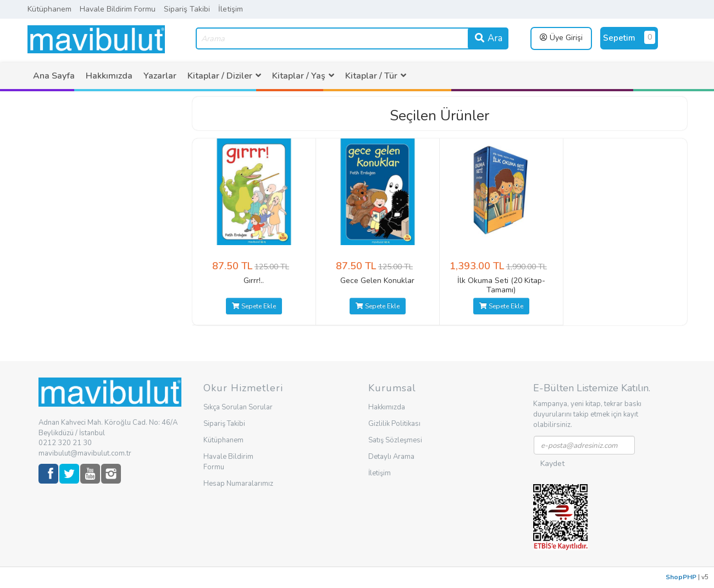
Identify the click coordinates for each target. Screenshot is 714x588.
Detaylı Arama (391, 457)
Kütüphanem (49, 9)
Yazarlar (160, 76)
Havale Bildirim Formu (118, 9)
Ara (488, 38)
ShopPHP (681, 577)
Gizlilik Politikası (394, 424)
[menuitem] (54, 76)
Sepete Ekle (254, 306)
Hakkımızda (109, 76)
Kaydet (552, 464)
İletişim (231, 9)
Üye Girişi (561, 38)
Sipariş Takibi (187, 9)
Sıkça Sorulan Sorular (238, 407)
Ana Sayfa (54, 76)
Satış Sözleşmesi (395, 440)
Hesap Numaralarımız (238, 484)
